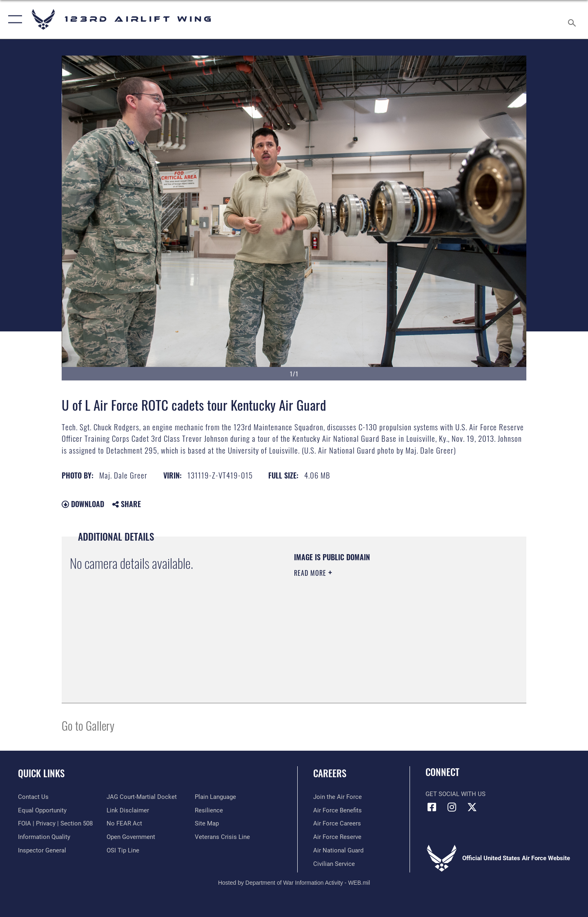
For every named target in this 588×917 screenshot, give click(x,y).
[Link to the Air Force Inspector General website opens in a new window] (42, 850)
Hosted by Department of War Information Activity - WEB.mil (294, 883)
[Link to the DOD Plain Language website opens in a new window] (215, 797)
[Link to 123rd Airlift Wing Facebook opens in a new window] (432, 807)
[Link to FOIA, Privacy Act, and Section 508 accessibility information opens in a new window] (55, 823)
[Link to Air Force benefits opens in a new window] (337, 810)
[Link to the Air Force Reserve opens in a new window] (337, 837)
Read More (311, 573)
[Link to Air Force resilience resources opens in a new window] (209, 810)
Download (83, 504)
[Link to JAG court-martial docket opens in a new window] (142, 797)
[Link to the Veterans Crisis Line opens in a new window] (222, 837)
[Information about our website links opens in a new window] (128, 810)
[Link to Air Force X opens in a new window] (472, 807)
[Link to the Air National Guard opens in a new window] (338, 850)
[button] (13, 19)
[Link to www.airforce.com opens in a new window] (337, 797)
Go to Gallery (88, 725)
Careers (330, 773)
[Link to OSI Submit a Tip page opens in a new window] (123, 850)
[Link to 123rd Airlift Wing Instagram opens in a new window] (452, 807)
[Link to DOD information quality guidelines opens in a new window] (44, 837)
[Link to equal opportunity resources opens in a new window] (42, 810)
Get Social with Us (455, 794)
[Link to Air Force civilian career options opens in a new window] (334, 864)
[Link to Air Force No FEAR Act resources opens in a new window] (124, 823)
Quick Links (41, 773)
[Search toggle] (573, 19)
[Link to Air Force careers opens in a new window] (337, 823)
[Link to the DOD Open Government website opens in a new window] (131, 837)
